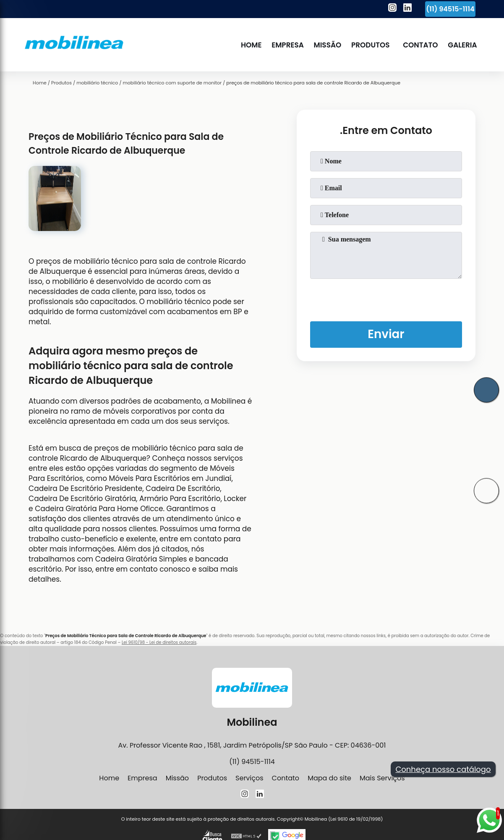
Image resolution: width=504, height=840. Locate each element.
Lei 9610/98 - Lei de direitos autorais (159, 642)
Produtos (371, 45)
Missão (328, 45)
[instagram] (392, 9)
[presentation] (386, 298)
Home (252, 45)
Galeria (463, 45)
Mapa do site (329, 778)
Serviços (249, 778)
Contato (421, 45)
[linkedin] (407, 9)
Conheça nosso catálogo (443, 769)
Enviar (386, 335)
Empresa (288, 45)
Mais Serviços (382, 778)
